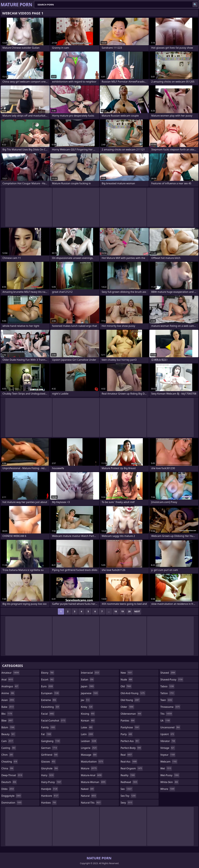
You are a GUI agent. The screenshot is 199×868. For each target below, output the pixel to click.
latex (87, 727)
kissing (88, 714)
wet (166, 768)
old (126, 686)
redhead (129, 782)
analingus (10, 686)
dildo (8, 789)
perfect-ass (130, 741)
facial (48, 714)
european (50, 693)
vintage (168, 748)
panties (128, 721)
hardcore (50, 796)
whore (168, 789)
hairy (48, 775)
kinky (87, 707)
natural (89, 796)
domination (12, 803)
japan (88, 686)
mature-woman (93, 782)
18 (116, 611)
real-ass (129, 762)
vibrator (168, 741)
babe (8, 707)
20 (129, 611)
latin (87, 734)
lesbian (89, 741)
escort (48, 680)
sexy (127, 803)
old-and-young (133, 693)
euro (47, 686)
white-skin (169, 782)
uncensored (170, 727)
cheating (10, 762)
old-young (130, 700)
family (48, 727)
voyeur (168, 755)
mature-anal (91, 775)
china (8, 768)
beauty (8, 734)
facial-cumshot (54, 721)
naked (88, 789)
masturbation (92, 762)
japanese (90, 693)
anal (7, 680)
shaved (168, 673)
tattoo (167, 693)
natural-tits (91, 803)
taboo (167, 686)
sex (127, 789)
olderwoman (131, 714)
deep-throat (12, 775)
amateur (10, 673)
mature (89, 768)
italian (87, 680)
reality (128, 775)
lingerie (89, 748)
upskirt (167, 734)
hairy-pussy (52, 782)
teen (167, 700)
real (127, 755)
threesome (170, 707)
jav (85, 700)
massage (89, 755)
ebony (48, 673)
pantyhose (130, 727)
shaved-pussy (172, 680)
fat (46, 734)
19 (123, 611)
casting (9, 748)
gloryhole (50, 768)
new (127, 673)
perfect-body (131, 748)
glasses (49, 762)
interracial (90, 673)
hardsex (49, 803)
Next (137, 611)
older (127, 707)
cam (8, 741)
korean (88, 721)
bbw (7, 721)
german (49, 748)
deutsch (9, 782)
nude (127, 680)
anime (8, 693)
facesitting (50, 707)
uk (165, 721)
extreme (49, 700)
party (127, 734)
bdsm (8, 727)
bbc (7, 714)
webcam (169, 762)
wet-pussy (170, 775)
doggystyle (11, 796)
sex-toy (128, 796)
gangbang (51, 741)
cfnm (7, 755)
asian (8, 700)
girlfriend (50, 755)
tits (166, 714)
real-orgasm (132, 768)
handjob (50, 789)
